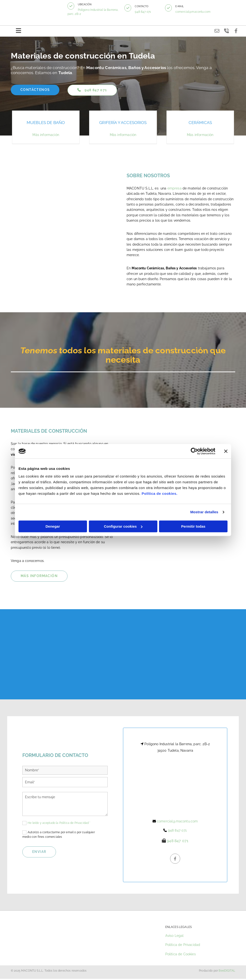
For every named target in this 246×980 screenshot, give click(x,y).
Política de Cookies (181, 955)
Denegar (53, 526)
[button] (74, 6)
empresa (175, 190)
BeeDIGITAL (227, 972)
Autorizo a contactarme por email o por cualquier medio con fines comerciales (59, 836)
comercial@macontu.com (194, 12)
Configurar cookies (123, 526)
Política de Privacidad (183, 946)
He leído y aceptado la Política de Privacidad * (59, 824)
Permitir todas (193, 526)
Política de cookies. (159, 493)
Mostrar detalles (204, 512)
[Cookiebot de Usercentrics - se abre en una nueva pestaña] (194, 451)
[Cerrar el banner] (226, 451)
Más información (46, 136)
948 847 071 (145, 12)
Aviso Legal (175, 937)
